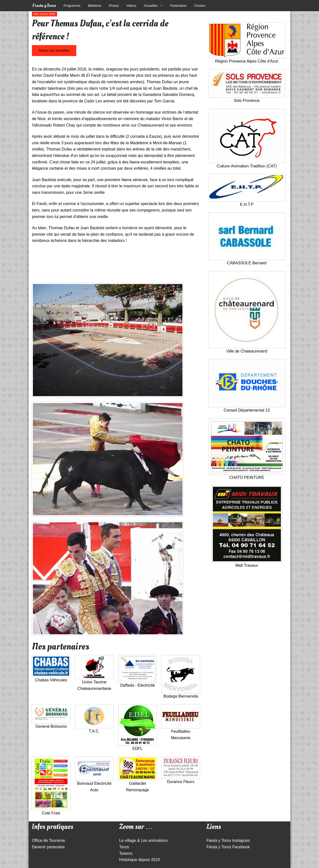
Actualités (151, 6)
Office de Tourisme (48, 840)
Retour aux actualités (54, 50)
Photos (114, 6)
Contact (200, 6)
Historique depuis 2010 (140, 860)
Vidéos (131, 6)
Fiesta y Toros (44, 6)
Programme (72, 6)
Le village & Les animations (143, 840)
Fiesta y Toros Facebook (228, 847)
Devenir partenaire (48, 847)
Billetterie (95, 6)
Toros (124, 847)
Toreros (126, 853)
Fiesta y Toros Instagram (228, 840)
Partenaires (178, 6)
